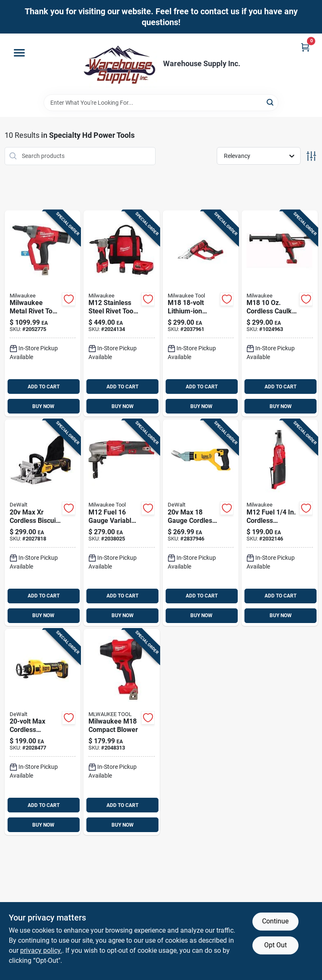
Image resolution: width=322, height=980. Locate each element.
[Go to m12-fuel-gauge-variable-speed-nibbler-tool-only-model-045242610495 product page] (122, 523)
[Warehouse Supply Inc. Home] (119, 64)
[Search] (271, 102)
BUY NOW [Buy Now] (43, 406)
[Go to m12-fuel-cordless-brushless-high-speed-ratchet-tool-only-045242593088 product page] (280, 523)
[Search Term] (161, 103)
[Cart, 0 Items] (305, 47)
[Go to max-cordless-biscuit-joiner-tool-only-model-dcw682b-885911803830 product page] (43, 523)
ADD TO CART (44, 387)
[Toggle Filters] (311, 156)
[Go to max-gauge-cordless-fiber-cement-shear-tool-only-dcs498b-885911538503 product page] (201, 523)
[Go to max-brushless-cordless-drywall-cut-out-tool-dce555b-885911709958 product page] (43, 732)
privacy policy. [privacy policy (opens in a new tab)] (41, 950)
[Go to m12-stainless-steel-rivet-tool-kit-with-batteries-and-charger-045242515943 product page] (122, 314)
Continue (275, 921)
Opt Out (275, 945)
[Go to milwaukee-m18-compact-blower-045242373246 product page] (122, 732)
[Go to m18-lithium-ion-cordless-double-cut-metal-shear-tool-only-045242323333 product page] (201, 314)
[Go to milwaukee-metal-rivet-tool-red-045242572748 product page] (43, 314)
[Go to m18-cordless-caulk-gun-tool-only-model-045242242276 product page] (280, 314)
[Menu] (19, 53)
